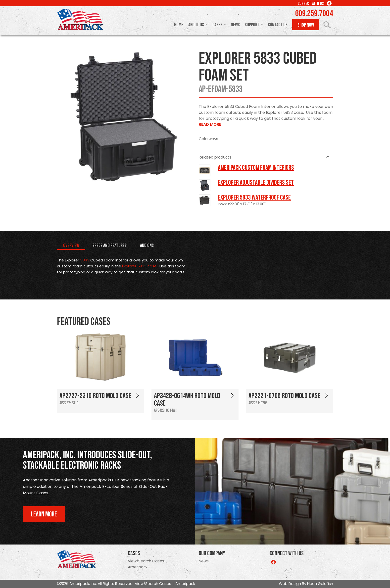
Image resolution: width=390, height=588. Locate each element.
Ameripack (138, 567)
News (235, 25)
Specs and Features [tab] (110, 246)
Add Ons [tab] (147, 246)
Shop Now (306, 25)
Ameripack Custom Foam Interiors (256, 168)
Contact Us (278, 25)
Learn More (44, 514)
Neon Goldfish (320, 584)
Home (179, 25)
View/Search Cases (146, 561)
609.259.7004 (314, 14)
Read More (210, 124)
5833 (85, 260)
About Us (196, 25)
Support (252, 25)
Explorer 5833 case (139, 266)
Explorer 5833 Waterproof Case (254, 198)
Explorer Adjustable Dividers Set (256, 183)
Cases (217, 25)
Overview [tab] (71, 246)
